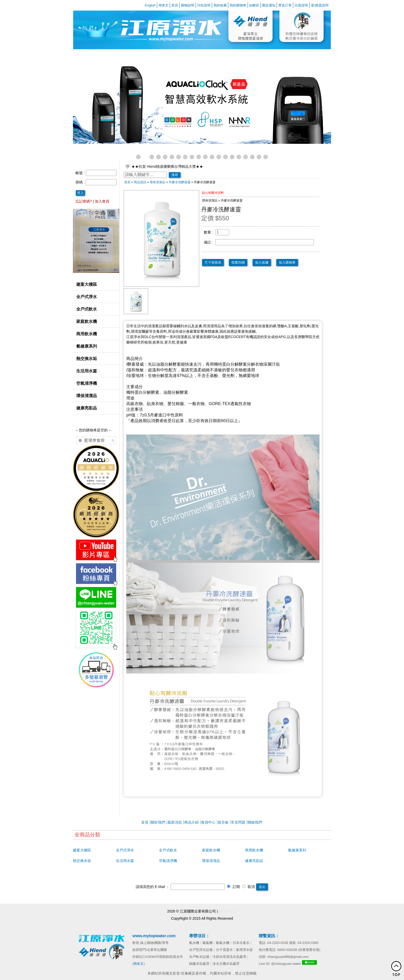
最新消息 (175, 822)
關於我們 (158, 822)
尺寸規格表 (213, 262)
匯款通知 (269, 5)
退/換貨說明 (320, 5)
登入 (80, 193)
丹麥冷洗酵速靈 (180, 182)
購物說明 (188, 5)
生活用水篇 (87, 371)
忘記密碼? (84, 201)
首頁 (175, 5)
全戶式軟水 (87, 309)
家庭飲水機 (87, 321)
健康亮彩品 (87, 408)
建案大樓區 (87, 284)
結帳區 (254, 5)
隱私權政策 (228, 911)
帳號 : (81, 173)
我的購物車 (238, 5)
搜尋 (175, 175)
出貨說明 (301, 5)
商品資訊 (140, 182)
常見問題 (238, 822)
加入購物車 (287, 262)
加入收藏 (262, 262)
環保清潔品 (87, 396)
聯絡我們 (255, 822)
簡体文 (163, 5)
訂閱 (233, 887)
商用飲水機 (87, 334)
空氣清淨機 (87, 383)
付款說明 (204, 5)
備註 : (208, 242)
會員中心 (208, 822)
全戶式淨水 (87, 297)
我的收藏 (220, 5)
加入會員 (102, 201)
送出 (262, 887)
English (150, 5)
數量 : (208, 232)
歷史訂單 (285, 5)
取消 (249, 887)
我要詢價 (238, 262)
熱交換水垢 (87, 358)
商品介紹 (191, 822)
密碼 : (81, 182)
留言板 (223, 822)
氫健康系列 (87, 346)
